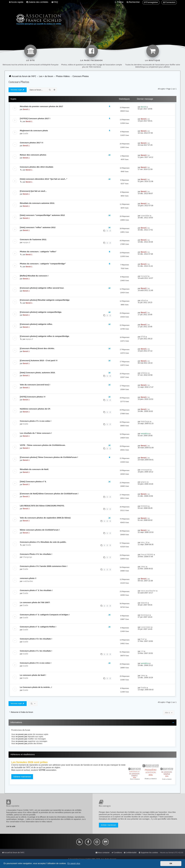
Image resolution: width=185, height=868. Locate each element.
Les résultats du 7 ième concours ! (36, 433)
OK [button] (171, 863)
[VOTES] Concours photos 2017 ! (35, 118)
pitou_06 (144, 542)
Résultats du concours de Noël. (34, 469)
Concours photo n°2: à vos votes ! (36, 663)
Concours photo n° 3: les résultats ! (36, 590)
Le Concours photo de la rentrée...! (36, 687)
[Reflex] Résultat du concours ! (34, 276)
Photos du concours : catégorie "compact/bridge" (43, 264)
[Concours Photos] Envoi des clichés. (37, 348)
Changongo (27, 557)
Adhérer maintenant (22, 777)
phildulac (144, 373)
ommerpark (145, 470)
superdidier (145, 216)
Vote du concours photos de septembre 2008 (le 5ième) (45, 518)
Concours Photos (19, 82)
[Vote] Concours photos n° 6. (33, 481)
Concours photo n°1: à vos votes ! (36, 421)
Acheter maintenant (108, 825)
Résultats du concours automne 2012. (37, 203)
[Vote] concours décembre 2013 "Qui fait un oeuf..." (44, 179)
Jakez (143, 567)
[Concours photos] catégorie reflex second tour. (42, 288)
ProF (143, 639)
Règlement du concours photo (34, 131)
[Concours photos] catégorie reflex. (36, 324)
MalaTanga (145, 421)
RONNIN (144, 506)
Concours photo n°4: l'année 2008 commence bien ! (44, 566)
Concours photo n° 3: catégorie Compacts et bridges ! (45, 615)
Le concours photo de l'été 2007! (35, 602)
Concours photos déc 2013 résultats (37, 167)
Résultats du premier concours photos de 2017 (41, 106)
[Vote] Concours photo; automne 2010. (38, 373)
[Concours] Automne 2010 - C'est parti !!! (39, 360)
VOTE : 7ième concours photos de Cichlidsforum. (43, 445)
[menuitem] (37, 2)
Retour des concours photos (33, 155)
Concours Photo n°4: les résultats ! (36, 554)
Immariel (144, 276)
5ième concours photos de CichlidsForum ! (40, 530)
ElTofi (143, 337)
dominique (145, 615)
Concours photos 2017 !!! (32, 143)
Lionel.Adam (146, 627)
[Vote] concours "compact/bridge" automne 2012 (42, 215)
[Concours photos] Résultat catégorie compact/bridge (45, 300)
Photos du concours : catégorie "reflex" (38, 252)
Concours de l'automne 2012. (33, 239)
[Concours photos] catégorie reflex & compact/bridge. (45, 336)
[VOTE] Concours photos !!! (33, 397)
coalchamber (28, 581)
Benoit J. (26, 109)
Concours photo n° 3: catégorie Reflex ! (38, 627)
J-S (142, 651)
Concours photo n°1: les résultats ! (36, 651)
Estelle (26, 133)
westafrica (145, 433)
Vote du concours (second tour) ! (35, 385)
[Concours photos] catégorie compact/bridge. (41, 312)
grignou (144, 482)
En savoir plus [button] (74, 863)
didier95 (144, 603)
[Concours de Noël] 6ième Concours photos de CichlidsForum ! (49, 494)
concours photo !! (28, 578)
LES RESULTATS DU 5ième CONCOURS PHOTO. (42, 506)
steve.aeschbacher (148, 591)
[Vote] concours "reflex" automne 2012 (38, 227)
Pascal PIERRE (147, 555)
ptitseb (143, 300)
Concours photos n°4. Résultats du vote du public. (43, 542)
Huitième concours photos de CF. (35, 409)
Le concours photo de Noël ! (33, 675)
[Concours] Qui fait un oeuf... (33, 191)
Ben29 (143, 107)
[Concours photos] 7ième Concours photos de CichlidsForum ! (49, 457)
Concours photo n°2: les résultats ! (36, 639)
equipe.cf (27, 242)
